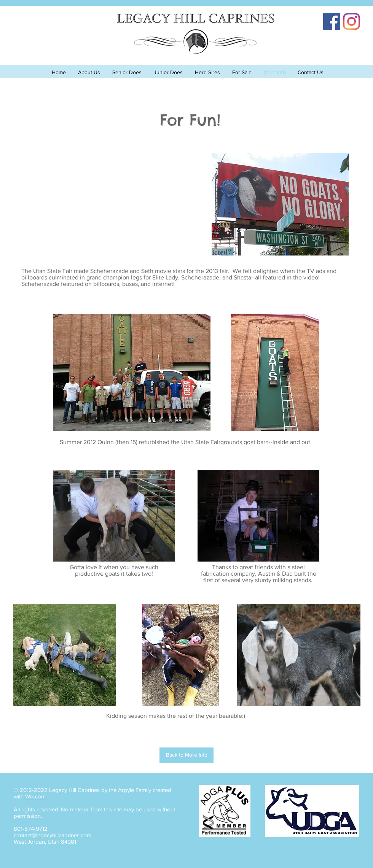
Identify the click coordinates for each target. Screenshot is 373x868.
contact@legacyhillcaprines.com (53, 835)
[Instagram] (351, 21)
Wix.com (35, 796)
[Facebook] (332, 21)
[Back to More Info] (186, 755)
